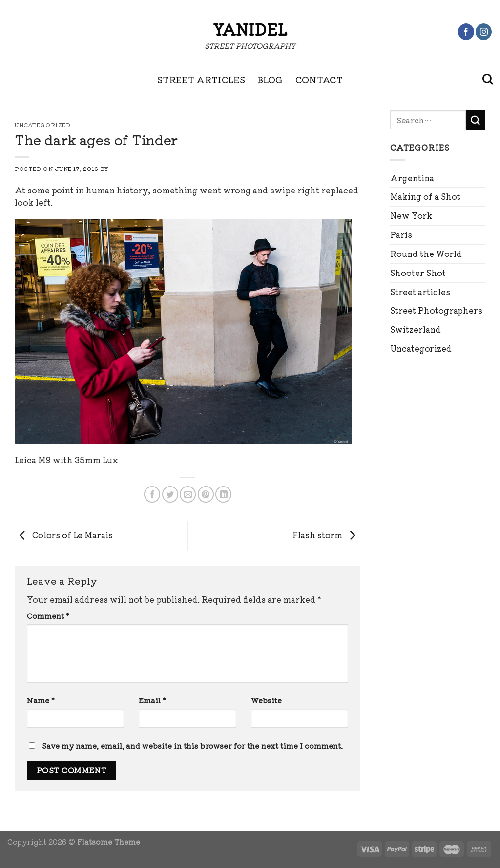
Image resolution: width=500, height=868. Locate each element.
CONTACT (319, 79)
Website (266, 700)
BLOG (270, 79)
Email (152, 700)
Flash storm (326, 535)
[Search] (488, 79)
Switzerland (416, 329)
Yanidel (250, 29)
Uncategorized (421, 348)
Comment (48, 616)
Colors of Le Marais (64, 535)
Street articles (420, 292)
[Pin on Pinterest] (206, 494)
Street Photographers (436, 310)
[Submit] (476, 120)
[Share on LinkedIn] (223, 494)
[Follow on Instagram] (484, 32)
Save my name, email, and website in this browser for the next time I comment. (192, 746)
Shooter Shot (418, 273)
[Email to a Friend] (188, 494)
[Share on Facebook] (152, 494)
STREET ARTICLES (201, 79)
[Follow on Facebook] (466, 32)
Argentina (412, 178)
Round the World (426, 254)
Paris (401, 234)
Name (41, 700)
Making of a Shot (425, 196)
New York (411, 215)
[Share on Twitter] (170, 494)
